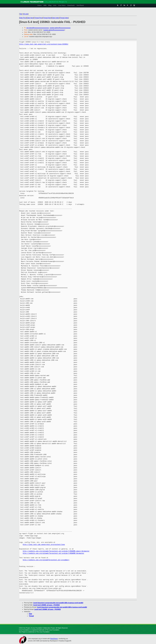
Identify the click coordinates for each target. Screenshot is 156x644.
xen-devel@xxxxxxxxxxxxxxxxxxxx (38, 28)
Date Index (55, 18)
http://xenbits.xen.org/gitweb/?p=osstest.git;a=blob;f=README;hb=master (54, 553)
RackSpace (54, 639)
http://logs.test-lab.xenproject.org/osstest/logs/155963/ (44, 44)
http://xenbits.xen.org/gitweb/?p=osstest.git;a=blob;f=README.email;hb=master (56, 551)
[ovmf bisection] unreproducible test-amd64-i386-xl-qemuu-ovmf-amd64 (58, 603)
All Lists (26, 14)
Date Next (30, 18)
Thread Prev (38, 18)
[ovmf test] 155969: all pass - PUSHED (46, 605)
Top (21, 14)
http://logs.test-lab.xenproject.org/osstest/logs (44, 545)
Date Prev (23, 18)
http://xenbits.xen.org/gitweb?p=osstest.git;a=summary (46, 560)
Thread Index (64, 18)
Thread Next (47, 18)
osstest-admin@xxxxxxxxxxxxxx (60, 28)
